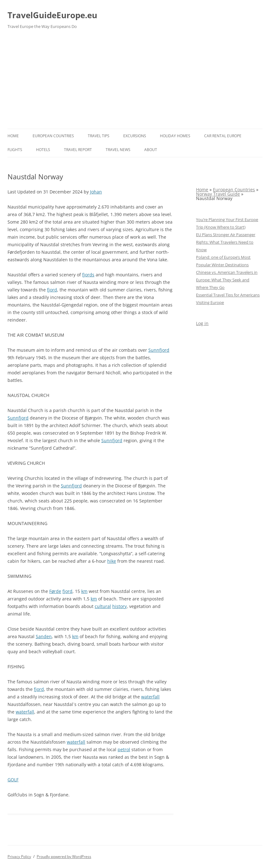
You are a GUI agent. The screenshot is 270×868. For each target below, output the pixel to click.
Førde (55, 591)
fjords (88, 275)
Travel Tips (99, 136)
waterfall (150, 697)
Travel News (118, 150)
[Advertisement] (135, 82)
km (84, 591)
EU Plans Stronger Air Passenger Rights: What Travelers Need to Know (226, 242)
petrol (124, 749)
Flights (15, 150)
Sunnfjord (159, 350)
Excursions (135, 136)
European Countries (53, 136)
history (119, 606)
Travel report (78, 150)
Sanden (44, 636)
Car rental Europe (223, 136)
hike (112, 561)
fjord (52, 290)
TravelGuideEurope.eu (52, 15)
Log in (202, 323)
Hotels (43, 150)
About (151, 150)
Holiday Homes (175, 136)
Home (13, 136)
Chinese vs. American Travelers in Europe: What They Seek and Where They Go (227, 280)
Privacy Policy (19, 857)
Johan (96, 192)
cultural (103, 606)
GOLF (13, 780)
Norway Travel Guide (218, 194)
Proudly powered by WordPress (64, 857)
